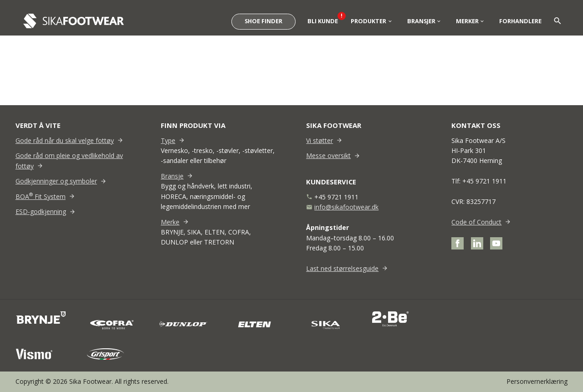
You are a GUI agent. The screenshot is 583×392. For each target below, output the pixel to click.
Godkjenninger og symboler (56, 181)
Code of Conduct (476, 222)
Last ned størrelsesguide (342, 268)
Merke (170, 222)
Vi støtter (320, 140)
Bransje (172, 176)
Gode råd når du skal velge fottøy (65, 140)
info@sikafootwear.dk (346, 207)
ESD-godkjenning (41, 211)
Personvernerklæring (537, 381)
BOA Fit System (41, 196)
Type (168, 140)
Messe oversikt (328, 155)
